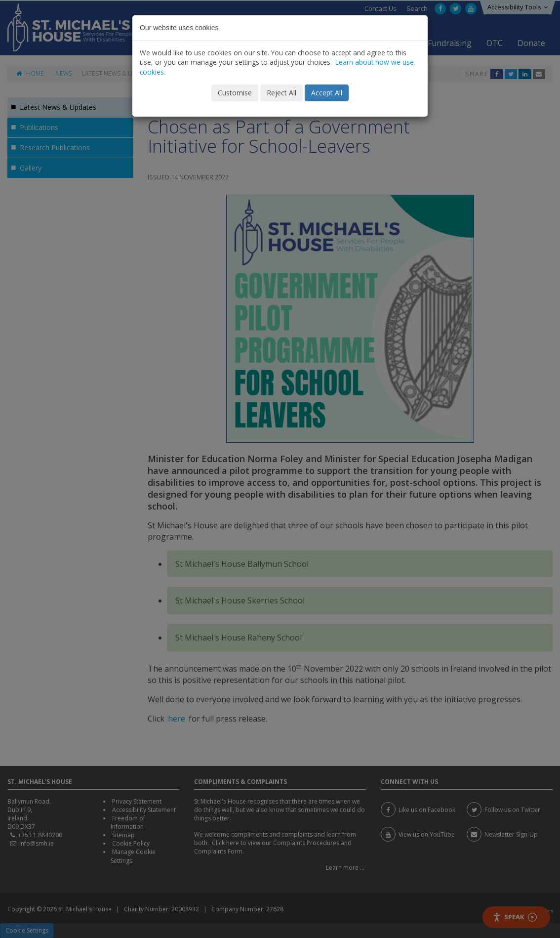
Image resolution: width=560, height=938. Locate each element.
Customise (235, 93)
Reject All (281, 93)
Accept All (327, 93)
